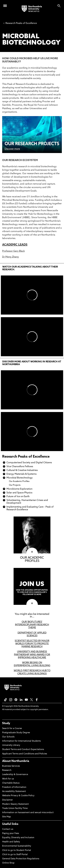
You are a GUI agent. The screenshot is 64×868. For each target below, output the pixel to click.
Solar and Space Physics (19, 493)
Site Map (7, 817)
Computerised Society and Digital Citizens (29, 463)
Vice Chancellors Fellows (20, 467)
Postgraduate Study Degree (16, 733)
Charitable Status (11, 783)
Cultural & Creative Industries (22, 470)
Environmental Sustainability (17, 846)
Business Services (11, 766)
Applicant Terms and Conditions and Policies (25, 754)
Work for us (8, 779)
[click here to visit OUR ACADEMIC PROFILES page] (32, 552)
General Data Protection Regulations (21, 859)
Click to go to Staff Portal (15, 855)
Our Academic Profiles (19, 481)
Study (6, 723)
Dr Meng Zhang (10, 257)
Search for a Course (12, 729)
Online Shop (8, 863)
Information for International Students (21, 741)
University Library (11, 745)
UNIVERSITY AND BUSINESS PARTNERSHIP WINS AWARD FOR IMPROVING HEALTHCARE (32, 655)
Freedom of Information (14, 787)
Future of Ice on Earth (18, 497)
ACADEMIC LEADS (15, 245)
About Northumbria (16, 761)
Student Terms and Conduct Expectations (23, 750)
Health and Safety (11, 842)
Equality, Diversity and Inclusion (18, 838)
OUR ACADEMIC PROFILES (32, 559)
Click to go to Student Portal (17, 850)
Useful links (10, 824)
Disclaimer (8, 800)
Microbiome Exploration (19, 489)
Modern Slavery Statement (15, 804)
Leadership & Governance (15, 775)
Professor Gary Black (13, 251)
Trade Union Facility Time (15, 808)
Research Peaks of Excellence (20, 23)
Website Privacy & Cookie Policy (18, 796)
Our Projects (15, 485)
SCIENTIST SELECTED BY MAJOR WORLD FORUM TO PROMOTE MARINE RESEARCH (32, 644)
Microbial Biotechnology (20, 478)
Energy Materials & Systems (22, 474)
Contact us (8, 829)
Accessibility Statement (14, 791)
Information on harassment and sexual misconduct (28, 813)
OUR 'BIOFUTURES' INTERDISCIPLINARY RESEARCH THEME (32, 625)
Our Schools (8, 737)
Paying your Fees (11, 833)
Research (7, 770)
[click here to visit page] (32, 603)
